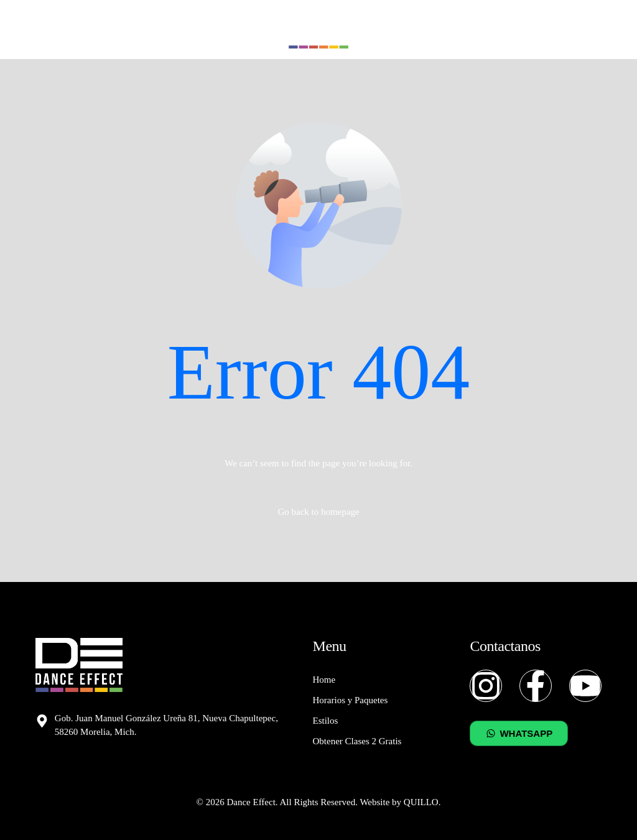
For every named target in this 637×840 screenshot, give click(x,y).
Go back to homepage (318, 512)
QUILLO (421, 802)
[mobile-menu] (596, 30)
